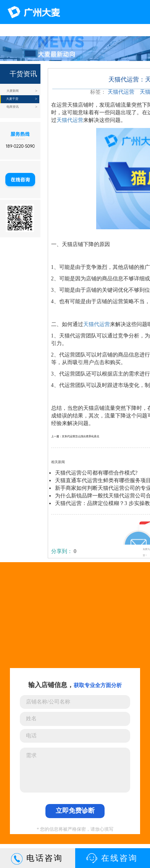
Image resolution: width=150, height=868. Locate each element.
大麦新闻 (13, 91)
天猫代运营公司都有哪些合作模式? (96, 473)
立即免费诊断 (75, 811)
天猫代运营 (121, 92)
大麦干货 (12, 99)
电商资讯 (13, 107)
